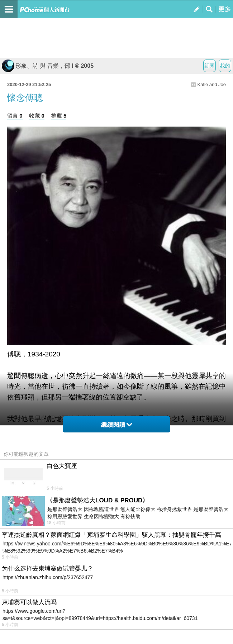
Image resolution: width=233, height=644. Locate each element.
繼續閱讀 (117, 425)
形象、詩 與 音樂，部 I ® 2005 (48, 66)
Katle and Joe (211, 84)
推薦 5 (59, 116)
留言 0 (15, 116)
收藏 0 (37, 116)
